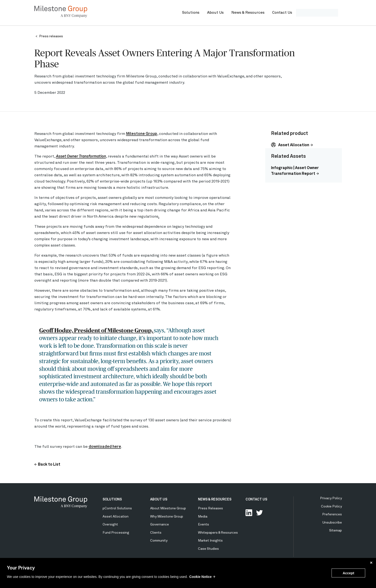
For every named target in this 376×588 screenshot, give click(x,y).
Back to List (49, 465)
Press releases (51, 36)
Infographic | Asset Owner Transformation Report (295, 171)
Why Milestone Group (167, 517)
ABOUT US (159, 499)
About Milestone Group (168, 508)
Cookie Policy (331, 506)
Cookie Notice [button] (200, 577)
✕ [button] (371, 563)
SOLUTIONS (112, 499)
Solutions (191, 13)
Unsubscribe (332, 523)
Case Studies (208, 549)
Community (159, 541)
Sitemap (336, 531)
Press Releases (210, 508)
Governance (160, 525)
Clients (156, 533)
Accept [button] (348, 573)
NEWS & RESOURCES (215, 499)
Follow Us (259, 513)
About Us (215, 13)
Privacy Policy (331, 498)
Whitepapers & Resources (218, 533)
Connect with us (249, 513)
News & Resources (248, 13)
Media (203, 517)
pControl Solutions (117, 508)
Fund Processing (116, 533)
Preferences (332, 514)
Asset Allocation (294, 145)
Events (203, 525)
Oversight (110, 525)
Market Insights (210, 541)
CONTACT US (256, 499)
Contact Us (282, 13)
